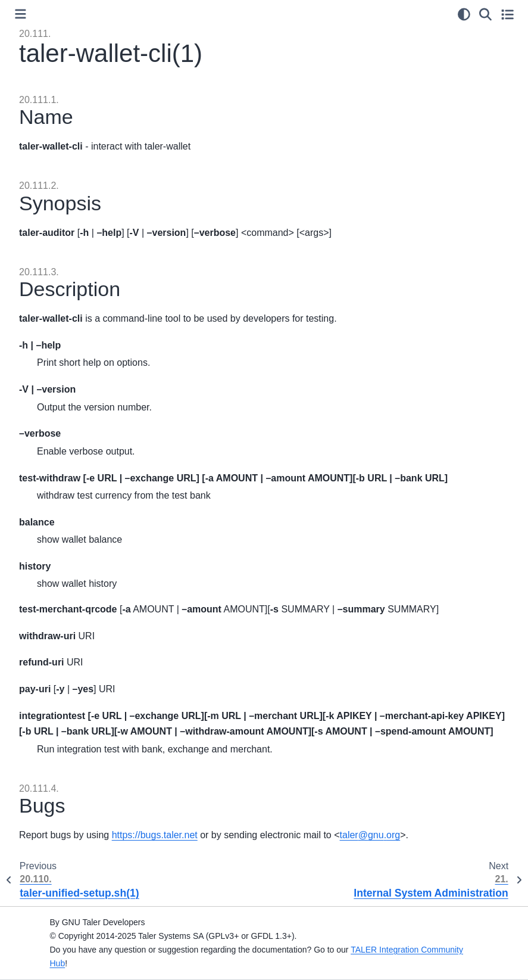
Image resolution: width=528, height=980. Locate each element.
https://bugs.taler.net (155, 835)
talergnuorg (370, 835)
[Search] (485, 14)
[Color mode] (464, 14)
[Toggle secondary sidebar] (507, 14)
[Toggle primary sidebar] (21, 14)
